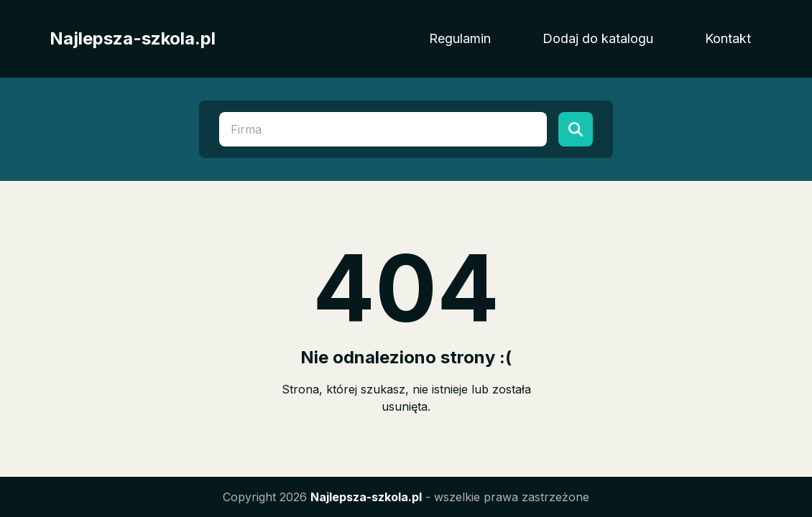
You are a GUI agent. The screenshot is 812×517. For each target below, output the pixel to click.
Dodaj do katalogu (598, 38)
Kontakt (728, 38)
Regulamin (460, 38)
